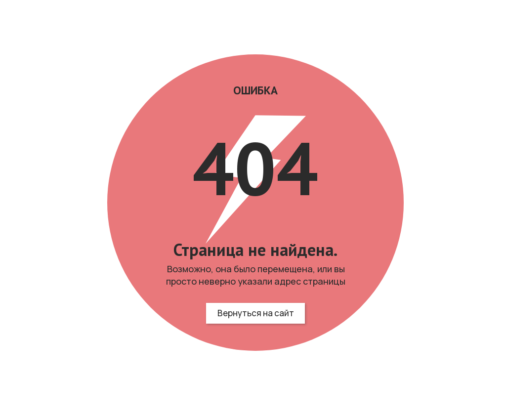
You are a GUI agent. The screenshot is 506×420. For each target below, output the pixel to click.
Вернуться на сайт (256, 313)
